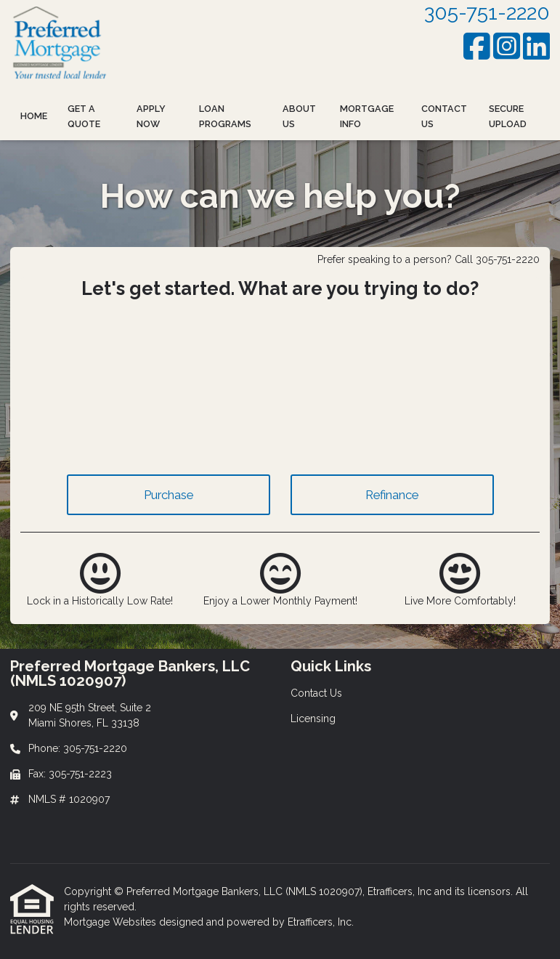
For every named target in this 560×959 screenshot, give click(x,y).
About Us (299, 116)
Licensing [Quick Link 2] (313, 719)
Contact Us (444, 116)
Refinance (392, 495)
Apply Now (151, 116)
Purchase (169, 495)
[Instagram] (507, 46)
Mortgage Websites (111, 922)
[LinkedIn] (536, 46)
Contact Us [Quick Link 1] (316, 693)
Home (34, 116)
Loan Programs (225, 116)
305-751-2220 (487, 13)
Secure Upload (508, 116)
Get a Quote (84, 116)
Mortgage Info (367, 116)
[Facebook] (477, 46)
